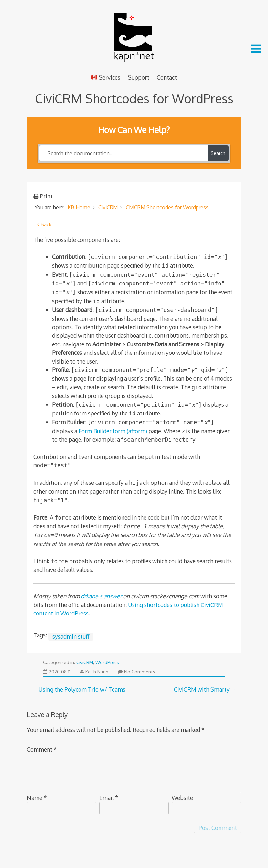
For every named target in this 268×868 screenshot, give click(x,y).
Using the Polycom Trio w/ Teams (82, 689)
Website (182, 798)
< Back (44, 224)
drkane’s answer (101, 596)
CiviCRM (85, 662)
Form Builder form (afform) (113, 431)
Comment (42, 749)
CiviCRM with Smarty (202, 689)
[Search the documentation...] (123, 153)
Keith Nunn (94, 672)
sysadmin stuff (71, 636)
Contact (167, 77)
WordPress (107, 662)
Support (139, 77)
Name (37, 798)
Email (109, 798)
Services (106, 77)
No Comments (137, 672)
